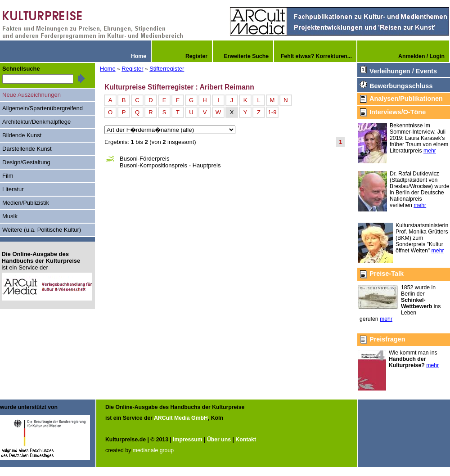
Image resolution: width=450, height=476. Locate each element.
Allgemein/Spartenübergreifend (43, 108)
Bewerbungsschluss (401, 86)
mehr (430, 151)
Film (8, 176)
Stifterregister (167, 69)
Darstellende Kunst (27, 149)
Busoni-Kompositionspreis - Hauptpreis (170, 165)
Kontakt (246, 440)
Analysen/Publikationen (406, 99)
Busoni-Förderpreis (144, 159)
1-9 (272, 112)
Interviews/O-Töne (398, 112)
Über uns (219, 440)
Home (108, 69)
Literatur (13, 189)
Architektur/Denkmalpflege (36, 122)
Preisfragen (387, 339)
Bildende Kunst (22, 135)
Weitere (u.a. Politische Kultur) (42, 230)
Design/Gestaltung (26, 162)
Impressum (187, 440)
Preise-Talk (387, 274)
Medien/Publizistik (26, 203)
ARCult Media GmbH (181, 418)
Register (132, 69)
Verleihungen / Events (403, 71)
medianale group (153, 450)
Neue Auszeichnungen (31, 95)
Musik (10, 216)
